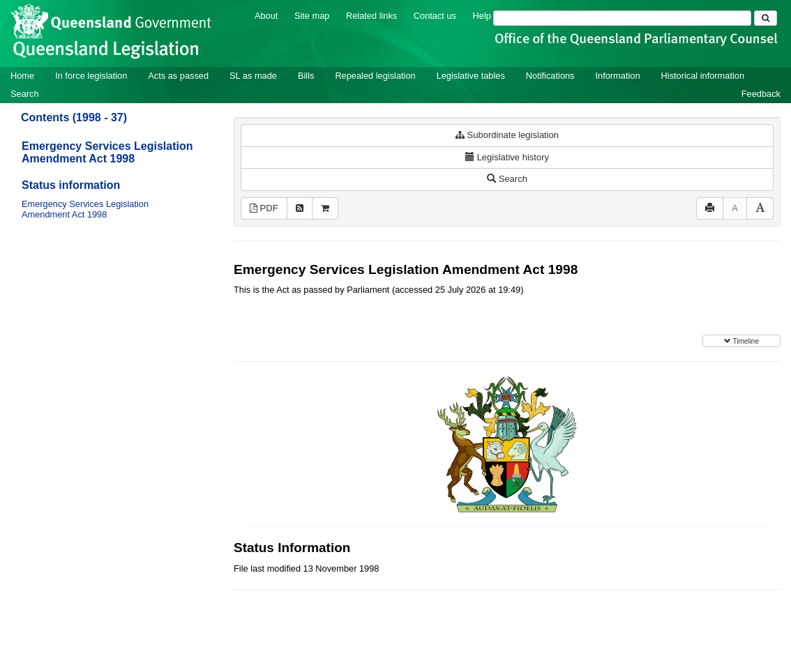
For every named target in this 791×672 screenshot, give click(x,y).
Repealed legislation (375, 76)
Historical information (703, 76)
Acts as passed (178, 76)
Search (25, 94)
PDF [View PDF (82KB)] (264, 208)
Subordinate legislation (507, 135)
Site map (312, 16)
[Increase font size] (760, 209)
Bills (306, 76)
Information (618, 76)
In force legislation (91, 76)
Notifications (550, 76)
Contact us (435, 16)
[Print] (710, 209)
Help (482, 16)
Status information (71, 185)
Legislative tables (471, 76)
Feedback (761, 94)
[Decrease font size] (735, 209)
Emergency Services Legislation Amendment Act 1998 (107, 152)
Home (22, 76)
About (266, 16)
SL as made (253, 76)
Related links (371, 16)
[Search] (622, 18)
